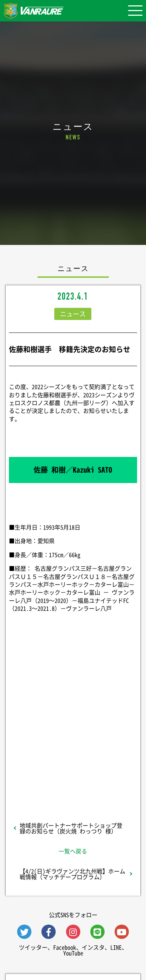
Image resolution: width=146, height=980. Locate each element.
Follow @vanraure (73, 758)
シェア (73, 707)
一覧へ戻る (73, 851)
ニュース (73, 314)
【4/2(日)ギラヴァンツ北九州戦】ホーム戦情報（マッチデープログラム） (72, 874)
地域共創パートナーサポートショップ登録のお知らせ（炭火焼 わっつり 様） (71, 828)
